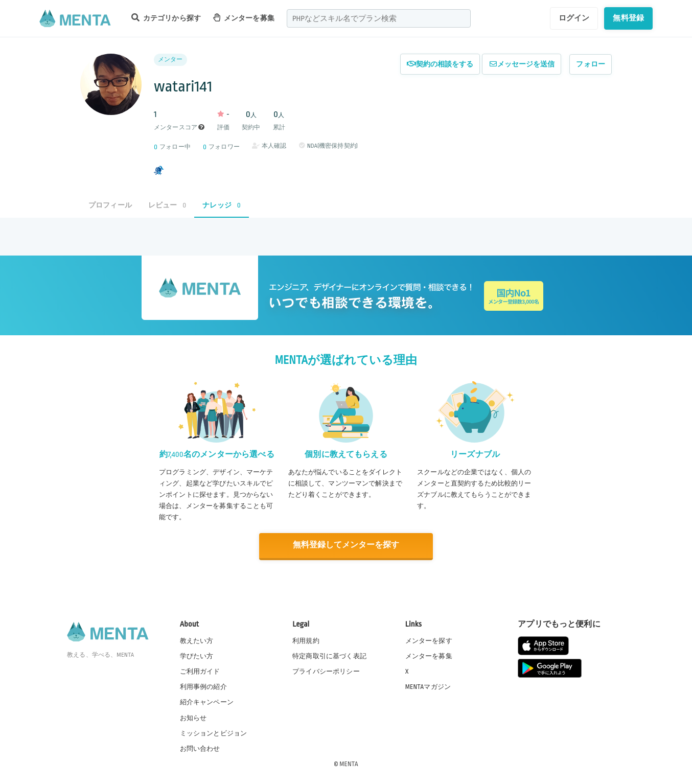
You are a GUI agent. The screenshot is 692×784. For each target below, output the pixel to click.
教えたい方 (197, 640)
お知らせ (193, 717)
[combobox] (379, 18)
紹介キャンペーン (207, 702)
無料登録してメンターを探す (346, 545)
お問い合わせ (200, 748)
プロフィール (110, 205)
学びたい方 (197, 656)
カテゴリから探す (166, 18)
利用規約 (306, 640)
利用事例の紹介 (203, 686)
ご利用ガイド (200, 671)
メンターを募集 (244, 18)
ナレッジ (221, 205)
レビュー (167, 205)
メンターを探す (429, 640)
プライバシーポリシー (326, 671)
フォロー (591, 64)
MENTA (349, 763)
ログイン (574, 18)
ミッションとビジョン (214, 732)
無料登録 (628, 18)
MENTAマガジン (428, 686)
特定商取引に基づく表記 (329, 656)
